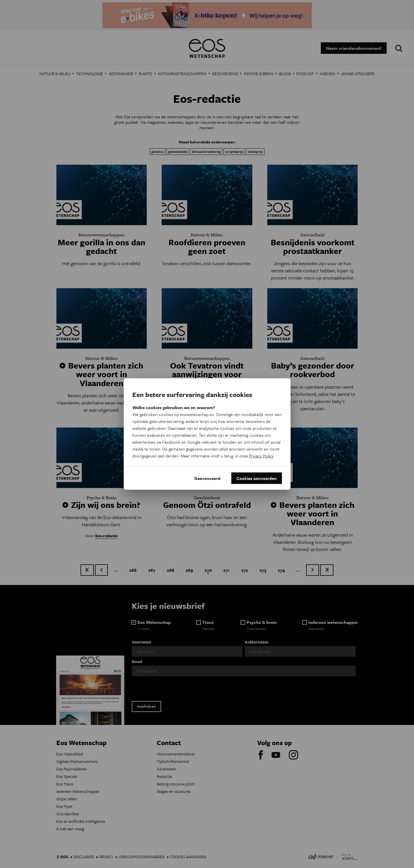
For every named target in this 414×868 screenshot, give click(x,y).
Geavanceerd (207, 478)
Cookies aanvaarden (257, 478)
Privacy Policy (261, 456)
